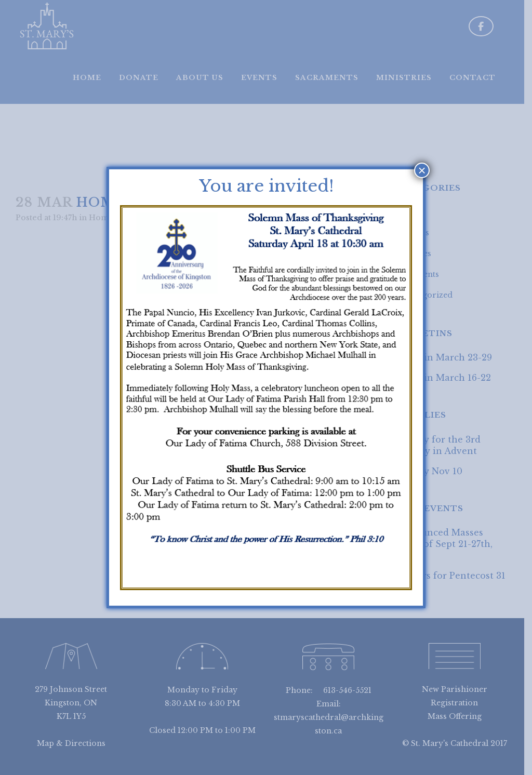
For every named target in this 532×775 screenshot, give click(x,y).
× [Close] (422, 170)
